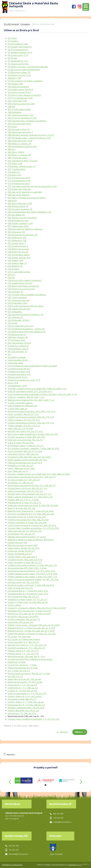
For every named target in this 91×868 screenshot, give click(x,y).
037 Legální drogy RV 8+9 (20, 283)
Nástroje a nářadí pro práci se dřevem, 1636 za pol (31, 540)
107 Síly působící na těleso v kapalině (25, 81)
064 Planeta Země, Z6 (18, 206)
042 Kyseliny (14, 269)
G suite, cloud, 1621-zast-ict (20, 403)
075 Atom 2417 (15, 175)
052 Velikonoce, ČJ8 (17, 241)
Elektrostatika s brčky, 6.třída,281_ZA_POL (27, 460)
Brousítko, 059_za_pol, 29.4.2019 (23, 617)
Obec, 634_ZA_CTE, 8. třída (20, 429)
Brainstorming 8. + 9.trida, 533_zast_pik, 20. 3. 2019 (31, 631)
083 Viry (11, 149)
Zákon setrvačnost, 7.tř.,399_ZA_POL (25, 531)
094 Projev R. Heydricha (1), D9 (22, 118)
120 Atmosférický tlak (18, 44)
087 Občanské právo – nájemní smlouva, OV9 (29, 138)
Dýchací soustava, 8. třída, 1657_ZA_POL (26, 437)
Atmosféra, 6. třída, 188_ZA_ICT (22, 699)
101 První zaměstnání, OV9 (20, 98)
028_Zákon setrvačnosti (19, 309)
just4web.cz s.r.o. (75, 865)
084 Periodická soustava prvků (22, 147)
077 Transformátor (17, 169)
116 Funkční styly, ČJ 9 (18, 55)
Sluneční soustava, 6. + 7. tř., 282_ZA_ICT (26, 648)
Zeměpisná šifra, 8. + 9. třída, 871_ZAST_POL (28, 594)
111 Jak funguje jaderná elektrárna (24, 70)
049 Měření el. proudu (18, 249)
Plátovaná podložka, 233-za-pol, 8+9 (25, 463)
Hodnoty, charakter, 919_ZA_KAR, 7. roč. (26, 397)
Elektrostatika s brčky (18, 360)
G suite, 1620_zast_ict (17, 409)
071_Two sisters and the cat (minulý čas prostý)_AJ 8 (32, 186)
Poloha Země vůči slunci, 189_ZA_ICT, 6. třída (29, 674)
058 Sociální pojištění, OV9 (20, 223)
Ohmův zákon (14, 605)
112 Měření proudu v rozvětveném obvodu (28, 67)
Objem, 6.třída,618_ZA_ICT (20, 554)
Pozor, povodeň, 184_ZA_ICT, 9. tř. (23, 414)
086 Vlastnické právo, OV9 (20, 141)
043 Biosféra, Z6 (15, 266)
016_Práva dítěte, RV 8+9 (19, 343)
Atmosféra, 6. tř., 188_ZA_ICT (21, 483)
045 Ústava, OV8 (15, 261)
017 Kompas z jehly (17, 340)
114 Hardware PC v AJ (18, 61)
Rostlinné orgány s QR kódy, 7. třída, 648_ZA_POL (31, 585)
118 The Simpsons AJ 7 (18, 50)
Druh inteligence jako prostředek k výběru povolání (32, 366)
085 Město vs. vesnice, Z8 (19, 144)
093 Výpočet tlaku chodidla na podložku (27, 121)
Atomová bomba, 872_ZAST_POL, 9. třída (27, 568)
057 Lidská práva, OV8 (18, 226)
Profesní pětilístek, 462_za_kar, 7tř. (24, 619)
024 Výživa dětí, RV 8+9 (19, 320)
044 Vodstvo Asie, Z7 (17, 263)
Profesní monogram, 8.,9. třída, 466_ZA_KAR (28, 520)
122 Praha (12, 38)
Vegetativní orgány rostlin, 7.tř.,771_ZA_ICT (28, 600)
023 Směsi (12, 323)
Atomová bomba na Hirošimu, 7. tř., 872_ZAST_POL (32, 571)
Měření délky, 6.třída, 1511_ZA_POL (24, 548)
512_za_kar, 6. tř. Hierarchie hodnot (24, 639)
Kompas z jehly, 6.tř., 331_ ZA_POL (23, 582)
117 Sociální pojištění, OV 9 (20, 53)
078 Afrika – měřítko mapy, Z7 (22, 166)
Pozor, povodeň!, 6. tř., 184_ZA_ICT (24, 642)
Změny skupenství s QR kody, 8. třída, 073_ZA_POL (32, 634)
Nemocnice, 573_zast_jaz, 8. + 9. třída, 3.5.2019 (29, 614)
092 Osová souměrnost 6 (19, 124)
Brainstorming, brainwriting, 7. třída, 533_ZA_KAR (30, 511)
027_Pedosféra (15, 312)
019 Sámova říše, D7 (17, 335)
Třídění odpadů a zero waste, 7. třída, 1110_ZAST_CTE (32, 577)
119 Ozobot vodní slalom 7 (20, 47)
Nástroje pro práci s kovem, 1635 (23, 545)
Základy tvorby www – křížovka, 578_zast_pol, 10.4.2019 (34, 625)
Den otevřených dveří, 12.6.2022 (23, 161)
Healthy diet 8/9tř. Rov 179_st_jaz (23, 711)
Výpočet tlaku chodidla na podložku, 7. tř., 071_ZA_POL (34, 719)
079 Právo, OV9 (15, 164)
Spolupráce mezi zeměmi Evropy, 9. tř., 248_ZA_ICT (32, 486)
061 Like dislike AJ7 (16, 215)
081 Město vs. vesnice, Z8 (19, 155)
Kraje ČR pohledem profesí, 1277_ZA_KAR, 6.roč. (30, 392)
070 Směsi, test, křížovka (19, 189)
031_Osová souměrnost (19, 300)
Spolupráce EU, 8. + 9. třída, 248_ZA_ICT (26, 705)
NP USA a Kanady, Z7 (17, 352)
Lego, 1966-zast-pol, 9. (18, 471)
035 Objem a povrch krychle (21, 289)
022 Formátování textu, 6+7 (21, 326)
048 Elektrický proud (18, 252)
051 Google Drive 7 (16, 243)
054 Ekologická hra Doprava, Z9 (22, 235)
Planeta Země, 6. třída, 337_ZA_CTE (24, 503)
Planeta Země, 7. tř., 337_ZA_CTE (23, 654)
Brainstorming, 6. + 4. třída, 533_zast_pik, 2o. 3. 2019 (31, 628)
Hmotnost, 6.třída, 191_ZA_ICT (21, 551)
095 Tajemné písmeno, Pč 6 (21, 115)
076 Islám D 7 (14, 172)
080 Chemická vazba (17, 158)
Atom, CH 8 (13, 383)
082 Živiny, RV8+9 (16, 152)
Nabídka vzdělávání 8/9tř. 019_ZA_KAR (26, 708)
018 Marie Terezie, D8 (18, 337)
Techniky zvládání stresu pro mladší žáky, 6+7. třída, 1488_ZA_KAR (39, 474)
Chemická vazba (15, 363)
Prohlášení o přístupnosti (12, 865)
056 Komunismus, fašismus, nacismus (25, 229)
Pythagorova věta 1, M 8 (19, 372)
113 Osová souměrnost (18, 64)
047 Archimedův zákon (19, 255)
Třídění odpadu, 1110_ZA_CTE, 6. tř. (24, 420)
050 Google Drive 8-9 (18, 246)
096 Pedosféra (14, 112)
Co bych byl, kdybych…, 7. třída (22, 665)
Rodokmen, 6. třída (17, 662)
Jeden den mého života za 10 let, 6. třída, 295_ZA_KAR (33, 506)
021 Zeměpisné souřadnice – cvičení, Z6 (26, 329)
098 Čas (11, 107)
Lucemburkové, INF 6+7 (19, 369)
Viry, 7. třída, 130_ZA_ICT (19, 671)
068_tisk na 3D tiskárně (19, 195)
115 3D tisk (12, 58)
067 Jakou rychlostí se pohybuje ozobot (27, 198)
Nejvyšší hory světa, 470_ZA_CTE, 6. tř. (25, 431)
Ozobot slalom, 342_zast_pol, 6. (22, 557)
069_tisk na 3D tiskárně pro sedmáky (25, 192)
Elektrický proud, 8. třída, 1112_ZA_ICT (25, 440)
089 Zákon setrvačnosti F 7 (20, 132)
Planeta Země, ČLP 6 (17, 377)
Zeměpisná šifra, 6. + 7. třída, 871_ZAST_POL (28, 591)
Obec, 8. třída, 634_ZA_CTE (20, 588)
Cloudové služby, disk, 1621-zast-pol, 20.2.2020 (29, 457)
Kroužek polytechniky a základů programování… (31, 659)
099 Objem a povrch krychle (21, 104)
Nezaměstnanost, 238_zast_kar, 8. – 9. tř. (26, 657)
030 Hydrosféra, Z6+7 (18, 303)
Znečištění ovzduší (17, 357)
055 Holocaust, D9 (16, 232)
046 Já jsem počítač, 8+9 (19, 258)
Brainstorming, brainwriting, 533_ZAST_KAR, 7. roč (31, 400)
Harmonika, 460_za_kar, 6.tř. (21, 622)
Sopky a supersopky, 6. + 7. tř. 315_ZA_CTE (27, 694)
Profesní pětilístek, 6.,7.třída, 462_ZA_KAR (27, 523)
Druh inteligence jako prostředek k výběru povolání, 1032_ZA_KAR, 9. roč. (42, 394)
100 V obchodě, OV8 (17, 101)
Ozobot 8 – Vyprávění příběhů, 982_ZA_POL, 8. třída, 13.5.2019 (37, 608)
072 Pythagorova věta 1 (19, 184)
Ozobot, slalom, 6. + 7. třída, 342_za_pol (26, 702)
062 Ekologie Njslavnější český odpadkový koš (29, 212)
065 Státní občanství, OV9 (20, 204)
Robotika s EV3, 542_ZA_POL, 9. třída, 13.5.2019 (29, 611)
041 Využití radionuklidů (19, 272)
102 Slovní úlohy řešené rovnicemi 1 (24, 95)
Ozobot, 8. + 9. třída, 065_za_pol (22, 691)
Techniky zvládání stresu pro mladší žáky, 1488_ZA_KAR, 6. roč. (37, 389)
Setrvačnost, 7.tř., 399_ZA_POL (22, 714)
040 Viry (11, 275)
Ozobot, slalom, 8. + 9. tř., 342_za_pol (25, 696)
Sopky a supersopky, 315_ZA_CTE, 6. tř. (26, 491)
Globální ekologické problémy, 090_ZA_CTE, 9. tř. (31, 417)
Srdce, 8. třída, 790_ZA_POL (21, 443)
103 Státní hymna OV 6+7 (19, 92)
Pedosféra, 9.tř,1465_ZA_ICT (20, 466)
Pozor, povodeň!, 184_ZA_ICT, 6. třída (25, 451)
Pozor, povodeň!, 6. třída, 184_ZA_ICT (25, 563)
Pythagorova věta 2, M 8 (19, 374)
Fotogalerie (25, 24)
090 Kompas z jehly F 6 (18, 129)
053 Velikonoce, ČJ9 (17, 238)
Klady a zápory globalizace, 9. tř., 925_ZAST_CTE (30, 497)
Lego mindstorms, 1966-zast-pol (22, 406)
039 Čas (11, 278)
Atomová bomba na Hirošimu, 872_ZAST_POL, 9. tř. (32, 412)
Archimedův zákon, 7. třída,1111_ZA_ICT (26, 446)
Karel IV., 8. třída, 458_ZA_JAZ (21, 508)
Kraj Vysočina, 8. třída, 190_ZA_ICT (23, 597)
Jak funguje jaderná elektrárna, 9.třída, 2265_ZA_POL (33, 434)
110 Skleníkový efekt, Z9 (19, 72)
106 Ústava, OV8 (15, 84)
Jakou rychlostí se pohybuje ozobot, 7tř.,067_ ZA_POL (33, 580)
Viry (9, 355)
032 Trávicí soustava (17, 298)
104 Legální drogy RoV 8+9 (20, 90)
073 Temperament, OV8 (19, 181)
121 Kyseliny (13, 41)
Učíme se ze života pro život (43, 24)
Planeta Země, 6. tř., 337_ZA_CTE (23, 651)
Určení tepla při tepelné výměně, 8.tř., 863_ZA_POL (32, 525)
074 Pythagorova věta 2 (19, 178)
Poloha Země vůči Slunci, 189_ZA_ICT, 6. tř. (28, 488)
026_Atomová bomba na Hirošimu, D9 (25, 315)
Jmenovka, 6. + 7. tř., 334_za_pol (22, 685)
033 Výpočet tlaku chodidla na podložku (27, 295)
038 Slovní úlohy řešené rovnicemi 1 (25, 280)
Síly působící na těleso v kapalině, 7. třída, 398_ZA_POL (33, 449)
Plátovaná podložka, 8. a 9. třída (23, 668)
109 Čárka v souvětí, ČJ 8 (19, 75)
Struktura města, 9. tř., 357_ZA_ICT (24, 480)
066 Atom (12, 201)
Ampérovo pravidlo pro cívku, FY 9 (24, 380)
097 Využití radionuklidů (19, 110)
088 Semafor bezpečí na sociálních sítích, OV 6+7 (31, 135)
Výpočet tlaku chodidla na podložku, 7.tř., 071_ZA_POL (33, 528)
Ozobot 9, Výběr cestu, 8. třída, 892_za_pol (28, 602)
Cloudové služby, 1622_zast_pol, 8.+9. (25, 560)
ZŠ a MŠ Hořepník (11, 24)
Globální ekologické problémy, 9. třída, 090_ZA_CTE (32, 565)
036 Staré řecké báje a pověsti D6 (23, 286)
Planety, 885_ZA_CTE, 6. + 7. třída (23, 500)
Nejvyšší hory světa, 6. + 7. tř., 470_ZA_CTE (27, 645)
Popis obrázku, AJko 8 (18, 349)
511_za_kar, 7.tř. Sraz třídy (19, 637)
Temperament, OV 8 (17, 386)
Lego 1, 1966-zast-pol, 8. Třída (21, 468)
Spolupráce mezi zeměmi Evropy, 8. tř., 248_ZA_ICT (32, 477)
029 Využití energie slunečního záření (26, 306)
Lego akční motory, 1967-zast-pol (23, 454)
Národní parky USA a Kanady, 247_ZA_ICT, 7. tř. (30, 494)
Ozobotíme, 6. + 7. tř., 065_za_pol (23, 688)
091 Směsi (12, 127)
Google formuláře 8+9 (18, 346)
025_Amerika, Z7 (15, 317)
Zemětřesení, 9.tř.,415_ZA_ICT (21, 534)
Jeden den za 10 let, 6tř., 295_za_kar (24, 679)
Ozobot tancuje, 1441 (17, 543)
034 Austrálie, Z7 (15, 292)
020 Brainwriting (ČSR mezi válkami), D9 (26, 332)
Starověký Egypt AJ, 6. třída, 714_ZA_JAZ (27, 517)
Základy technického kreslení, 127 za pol (27, 537)
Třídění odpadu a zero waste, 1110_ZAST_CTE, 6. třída (32, 574)
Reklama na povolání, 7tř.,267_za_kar (25, 682)
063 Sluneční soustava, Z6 (20, 209)
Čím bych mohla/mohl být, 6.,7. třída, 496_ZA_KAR (31, 514)
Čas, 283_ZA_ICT (15, 676)
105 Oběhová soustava (18, 87)
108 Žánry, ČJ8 (14, 78)
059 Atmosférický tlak (18, 221)
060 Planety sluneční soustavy (22, 218)
